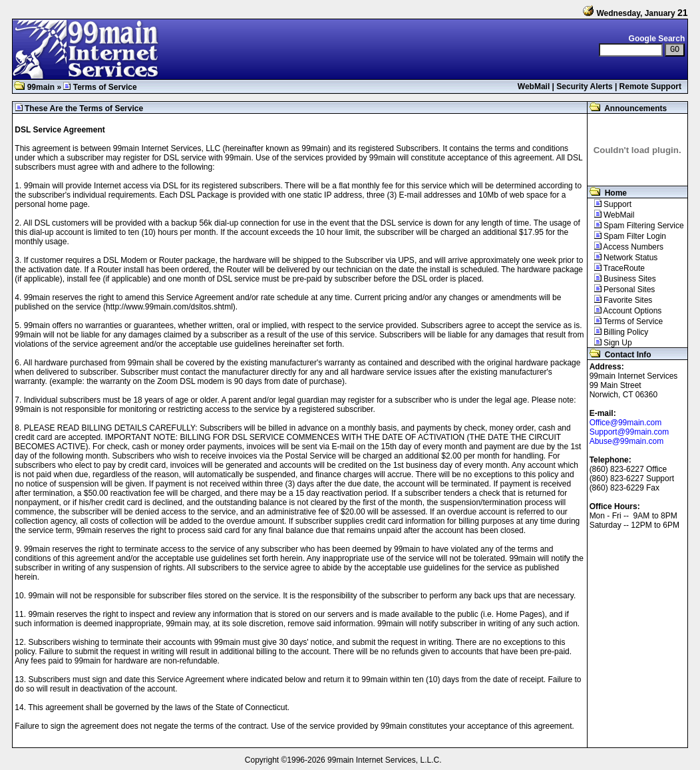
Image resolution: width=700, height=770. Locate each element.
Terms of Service (625, 321)
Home (607, 193)
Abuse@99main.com (627, 441)
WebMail (534, 87)
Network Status (623, 258)
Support (610, 204)
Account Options (625, 311)
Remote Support (650, 87)
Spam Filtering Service (636, 226)
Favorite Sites (620, 300)
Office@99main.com (626, 423)
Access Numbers (625, 247)
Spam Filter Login (627, 236)
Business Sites (622, 279)
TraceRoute (616, 268)
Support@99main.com (629, 432)
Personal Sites (621, 289)
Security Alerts (584, 87)
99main (34, 87)
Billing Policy (618, 332)
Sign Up (610, 343)
